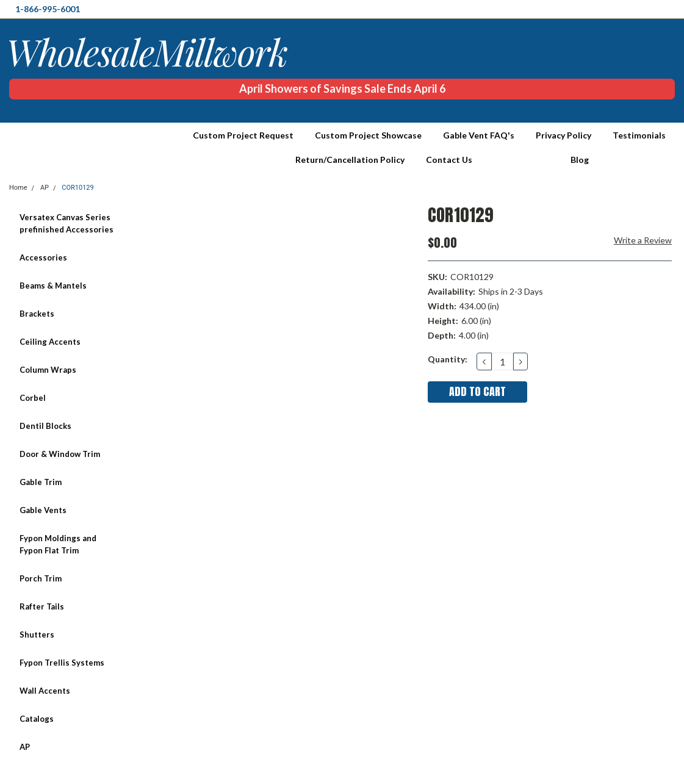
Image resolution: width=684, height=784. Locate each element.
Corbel (33, 398)
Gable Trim (41, 482)
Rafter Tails (42, 606)
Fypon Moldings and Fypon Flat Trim (58, 544)
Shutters (37, 635)
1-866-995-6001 (48, 9)
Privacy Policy (563, 135)
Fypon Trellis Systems (62, 663)
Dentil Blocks (45, 426)
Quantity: (448, 359)
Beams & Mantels (53, 286)
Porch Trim (41, 578)
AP (25, 747)
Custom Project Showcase (368, 135)
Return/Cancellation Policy (350, 160)
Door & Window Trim (60, 454)
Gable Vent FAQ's (479, 135)
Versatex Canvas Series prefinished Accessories (67, 223)
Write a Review (643, 240)
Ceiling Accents (50, 342)
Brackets (37, 314)
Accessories (43, 257)
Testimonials (639, 135)
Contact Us (449, 160)
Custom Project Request (243, 135)
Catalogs (37, 719)
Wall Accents (45, 691)
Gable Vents (43, 510)
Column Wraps (48, 370)
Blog (580, 160)
